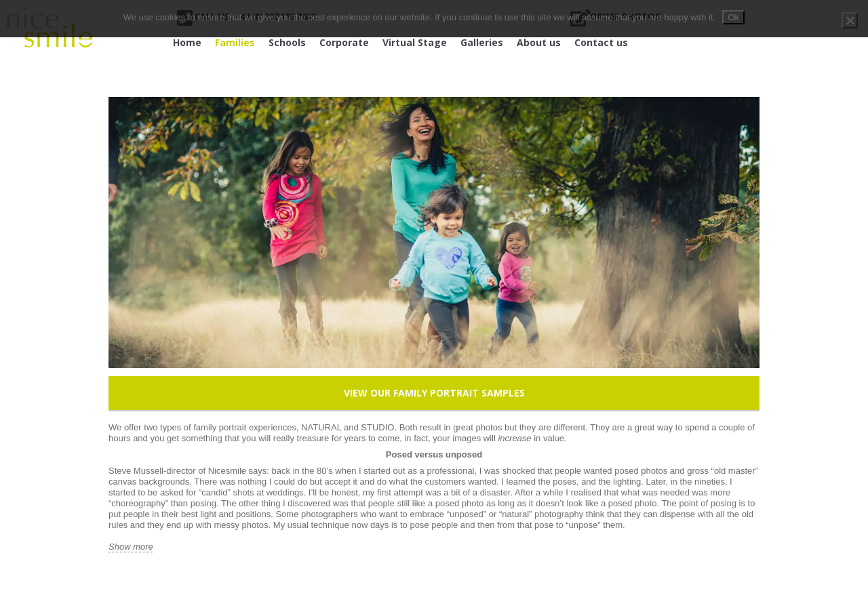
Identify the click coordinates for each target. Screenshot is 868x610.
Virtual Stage (415, 42)
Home (187, 42)
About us (539, 42)
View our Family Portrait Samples (434, 393)
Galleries (482, 42)
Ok (733, 17)
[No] (850, 20)
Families (235, 42)
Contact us (601, 42)
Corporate (344, 42)
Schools (287, 42)
